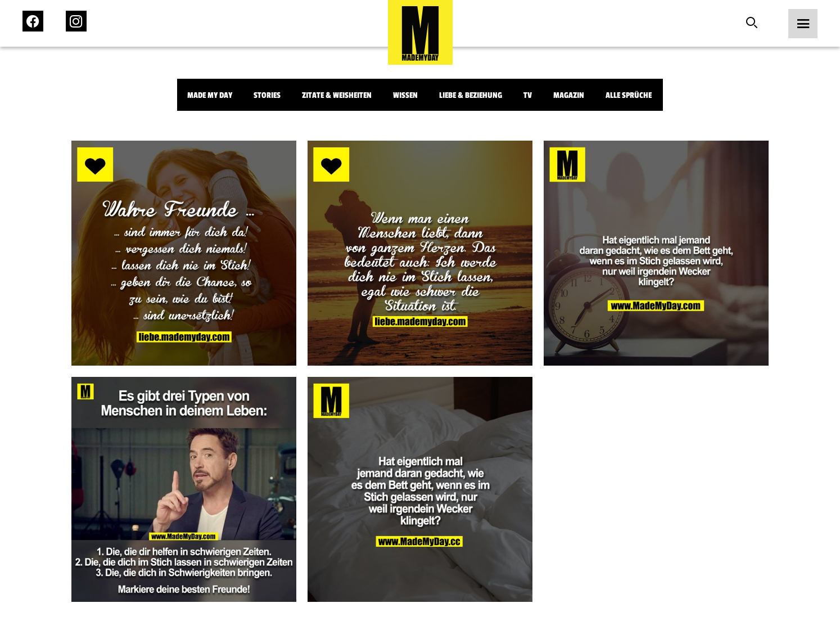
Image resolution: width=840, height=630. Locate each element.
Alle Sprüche (629, 95)
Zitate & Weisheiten (337, 95)
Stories (267, 95)
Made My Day (210, 95)
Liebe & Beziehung (471, 95)
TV (528, 95)
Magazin (569, 95)
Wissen (405, 95)
